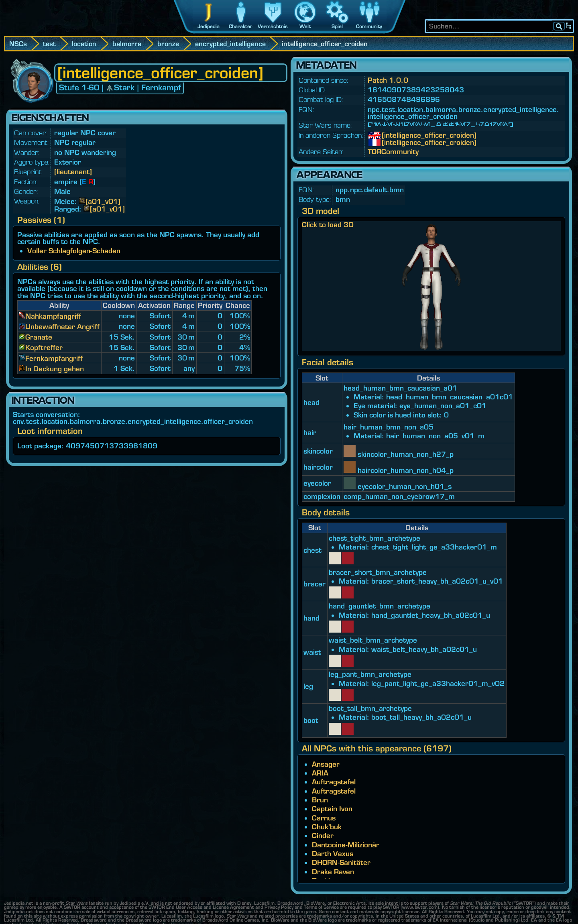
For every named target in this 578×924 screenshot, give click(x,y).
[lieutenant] (73, 172)
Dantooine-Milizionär (346, 845)
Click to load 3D (328, 225)
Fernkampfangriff (54, 358)
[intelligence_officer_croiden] (388, 135)
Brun (320, 800)
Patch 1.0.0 (388, 80)
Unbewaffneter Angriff (62, 327)
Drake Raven (333, 872)
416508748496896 (404, 99)
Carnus (324, 818)
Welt (305, 26)
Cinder (323, 835)
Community (369, 26)
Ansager (326, 764)
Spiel (337, 26)
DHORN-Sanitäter (341, 862)
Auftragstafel (334, 782)
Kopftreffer (44, 347)
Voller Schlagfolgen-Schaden (74, 251)
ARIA (320, 773)
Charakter (241, 26)
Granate (39, 337)
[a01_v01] (103, 201)
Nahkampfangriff (53, 316)
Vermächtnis (273, 26)
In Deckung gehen (55, 369)
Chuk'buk (327, 827)
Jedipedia (209, 26)
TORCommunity (393, 152)
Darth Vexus (333, 854)
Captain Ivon (332, 809)
